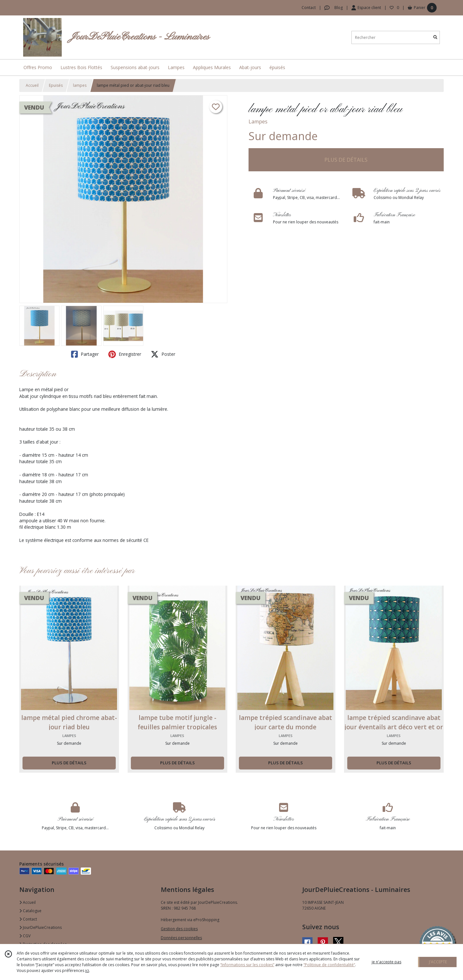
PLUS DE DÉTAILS (346, 160)
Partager (85, 354)
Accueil (32, 85)
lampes (80, 85)
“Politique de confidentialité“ (329, 965)
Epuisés (56, 85)
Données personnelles (181, 938)
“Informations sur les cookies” (247, 965)
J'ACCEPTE (438, 962)
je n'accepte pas (386, 962)
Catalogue (30, 911)
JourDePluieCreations (41, 927)
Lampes (258, 121)
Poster (163, 354)
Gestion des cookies (179, 929)
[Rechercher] (435, 37)
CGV (25, 936)
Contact (309, 8)
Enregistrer (125, 354)
